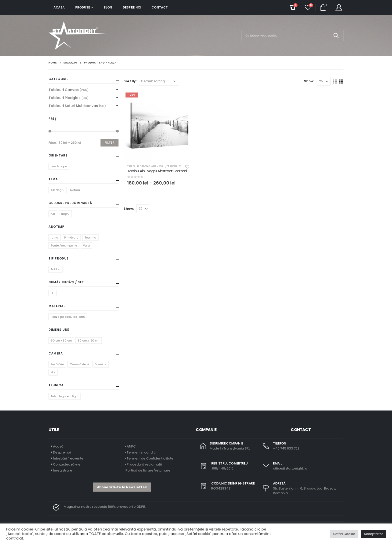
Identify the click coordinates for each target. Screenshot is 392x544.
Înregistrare (63, 470)
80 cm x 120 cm (89, 340)
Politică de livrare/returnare (148, 470)
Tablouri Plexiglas (64, 98)
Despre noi (132, 7)
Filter (109, 143)
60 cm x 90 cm (61, 340)
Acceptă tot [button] (373, 534)
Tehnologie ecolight (65, 396)
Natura (75, 190)
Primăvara (71, 237)
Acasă (59, 7)
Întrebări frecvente (68, 458)
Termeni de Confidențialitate (150, 458)
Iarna (54, 237)
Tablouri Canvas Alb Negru (146, 166)
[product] (158, 125)
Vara (86, 245)
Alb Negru (57, 190)
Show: (309, 81)
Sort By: (130, 81)
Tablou (55, 269)
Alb (53, 214)
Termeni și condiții (141, 452)
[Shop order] (159, 81)
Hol (53, 372)
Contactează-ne (67, 464)
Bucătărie (57, 364)
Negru (65, 214)
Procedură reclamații (144, 464)
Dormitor (101, 364)
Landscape (59, 166)
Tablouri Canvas (64, 90)
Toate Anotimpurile (64, 245)
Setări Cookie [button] (344, 534)
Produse (83, 7)
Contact (160, 7)
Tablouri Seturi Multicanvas (73, 106)
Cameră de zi (79, 364)
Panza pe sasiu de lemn (68, 317)
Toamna (90, 237)
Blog (108, 7)
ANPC (131, 446)
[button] (122, 487)
